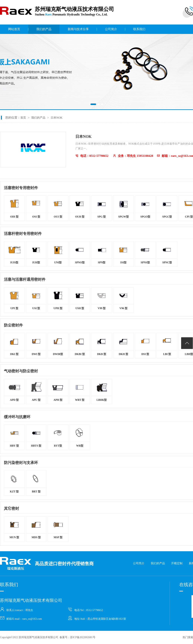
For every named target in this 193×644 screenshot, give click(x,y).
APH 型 (58, 400)
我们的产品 (44, 29)
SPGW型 (123, 217)
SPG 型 (102, 217)
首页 (23, 118)
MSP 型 (58, 537)
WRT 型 (80, 400)
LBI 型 (167, 354)
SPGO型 (145, 217)
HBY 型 (14, 446)
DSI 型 (145, 354)
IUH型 (36, 263)
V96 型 (123, 308)
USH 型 (80, 308)
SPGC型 (167, 217)
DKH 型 (123, 354)
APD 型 (14, 400)
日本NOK (57, 118)
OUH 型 (80, 217)
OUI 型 (58, 217)
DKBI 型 (80, 354)
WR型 (80, 446)
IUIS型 (14, 263)
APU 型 (36, 400)
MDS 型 (36, 537)
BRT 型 (36, 492)
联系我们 (139, 29)
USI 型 (36, 308)
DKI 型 (14, 354)
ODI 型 (14, 217)
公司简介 (111, 29)
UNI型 (58, 263)
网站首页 (14, 29)
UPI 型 (14, 308)
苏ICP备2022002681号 (83, 637)
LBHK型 (102, 400)
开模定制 (177, 563)
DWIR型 (58, 354)
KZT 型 (14, 492)
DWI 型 (36, 354)
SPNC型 (167, 263)
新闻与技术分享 (78, 29)
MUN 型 (14, 537)
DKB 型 (102, 354)
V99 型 (102, 308)
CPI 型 (189, 217)
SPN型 (102, 263)
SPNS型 (145, 263)
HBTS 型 (36, 446)
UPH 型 (58, 308)
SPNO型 (80, 263)
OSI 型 (36, 217)
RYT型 (58, 446)
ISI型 (124, 263)
